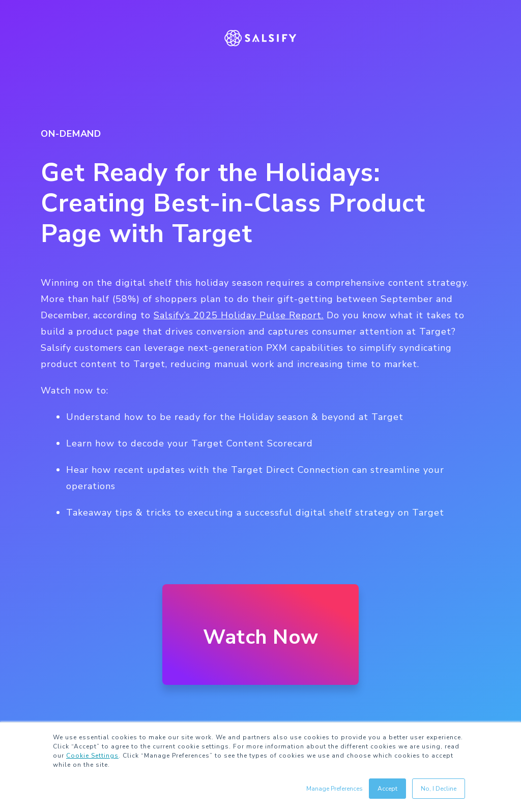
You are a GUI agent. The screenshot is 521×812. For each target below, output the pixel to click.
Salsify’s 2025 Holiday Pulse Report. (239, 315)
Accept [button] (387, 789)
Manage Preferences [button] (335, 789)
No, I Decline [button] (439, 789)
